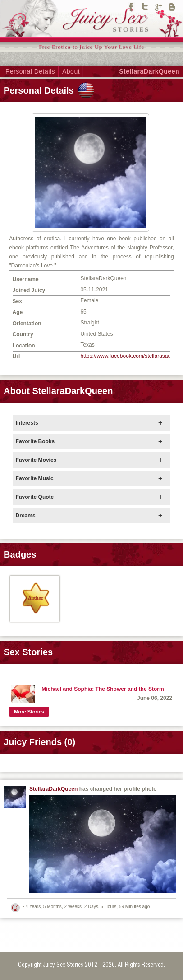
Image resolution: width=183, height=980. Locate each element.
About (71, 71)
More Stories (29, 712)
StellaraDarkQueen (149, 71)
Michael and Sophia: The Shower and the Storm (103, 689)
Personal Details (30, 71)
